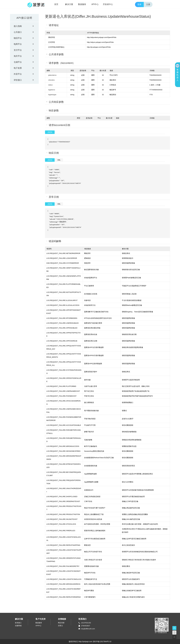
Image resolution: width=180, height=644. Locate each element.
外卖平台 (18, 74)
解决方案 (69, 4)
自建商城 (18, 626)
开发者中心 (108, 4)
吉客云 (60, 626)
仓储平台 (18, 62)
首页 (56, 4)
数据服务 (82, 4)
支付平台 (18, 50)
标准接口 (18, 623)
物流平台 (18, 38)
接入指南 (18, 26)
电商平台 (18, 44)
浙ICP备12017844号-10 (102, 642)
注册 (148, 4)
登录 (139, 4)
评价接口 (18, 80)
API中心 (95, 4)
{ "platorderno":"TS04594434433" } (112, 142)
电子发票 (18, 68)
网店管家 (61, 623)
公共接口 (18, 32)
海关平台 (18, 56)
